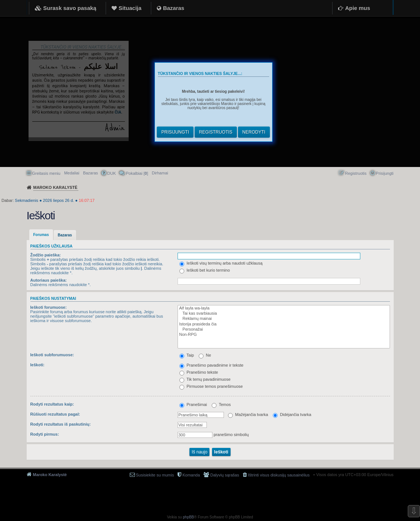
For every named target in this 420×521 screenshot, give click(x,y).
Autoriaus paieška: (49, 280)
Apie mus (358, 8)
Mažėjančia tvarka (248, 414)
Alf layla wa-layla (282, 308)
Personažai (282, 330)
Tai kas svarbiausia (282, 314)
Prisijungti (175, 132)
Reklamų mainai (282, 319)
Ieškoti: (38, 365)
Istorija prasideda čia (282, 324)
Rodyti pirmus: (45, 434)
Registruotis (216, 132)
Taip (187, 355)
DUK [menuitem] (111, 173)
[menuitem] (160, 173)
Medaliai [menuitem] (72, 173)
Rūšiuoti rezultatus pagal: (55, 414)
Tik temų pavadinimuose (205, 379)
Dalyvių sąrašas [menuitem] (225, 475)
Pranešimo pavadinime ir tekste (211, 365)
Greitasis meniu (46, 173)
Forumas (41, 235)
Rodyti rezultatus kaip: (52, 404)
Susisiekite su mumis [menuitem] (155, 475)
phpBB (188, 517)
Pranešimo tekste (199, 372)
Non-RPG (282, 335)
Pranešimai (193, 404)
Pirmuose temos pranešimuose (211, 386)
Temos (221, 404)
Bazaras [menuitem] (90, 173)
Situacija (130, 8)
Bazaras (174, 8)
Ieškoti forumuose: (49, 307)
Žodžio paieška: (46, 255)
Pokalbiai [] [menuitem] (137, 173)
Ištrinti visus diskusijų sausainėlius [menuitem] (279, 475)
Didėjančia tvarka (292, 414)
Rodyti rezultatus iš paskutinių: (61, 424)
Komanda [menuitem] (191, 475)
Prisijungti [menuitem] (385, 173)
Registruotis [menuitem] (356, 173)
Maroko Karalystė (50, 475)
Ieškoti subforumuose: (52, 355)
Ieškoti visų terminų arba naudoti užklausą (221, 263)
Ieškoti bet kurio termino (205, 270)
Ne (205, 355)
